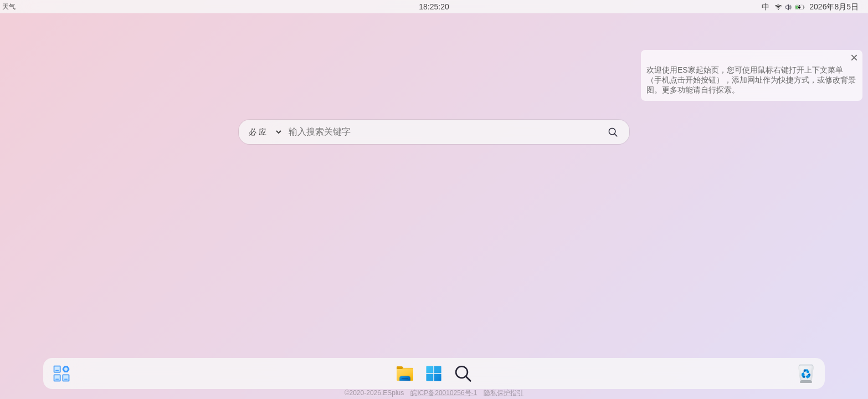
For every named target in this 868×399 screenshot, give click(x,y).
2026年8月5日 (834, 7)
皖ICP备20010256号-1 (444, 393)
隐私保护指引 (504, 393)
